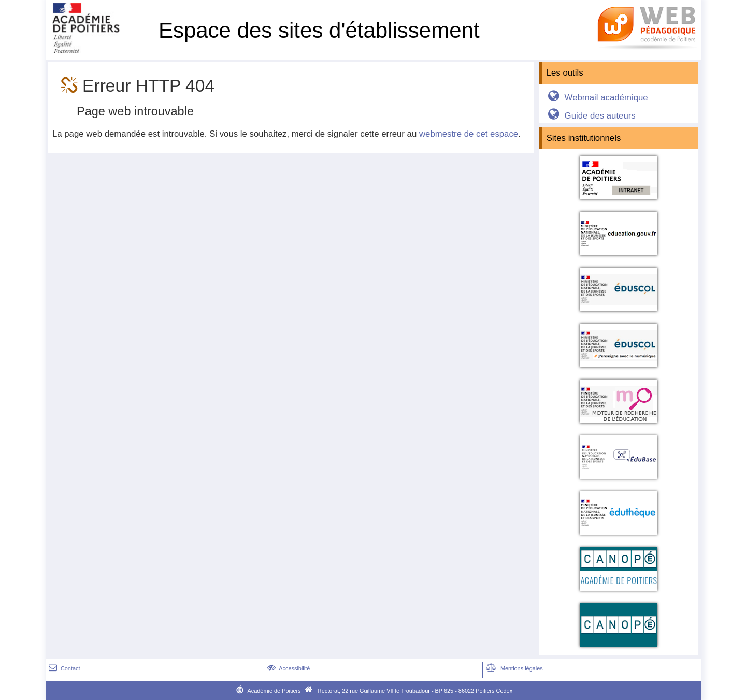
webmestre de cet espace (469, 134)
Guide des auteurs (590, 116)
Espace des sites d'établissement (319, 30)
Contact (63, 668)
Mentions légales (513, 668)
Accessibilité (288, 668)
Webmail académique (596, 98)
